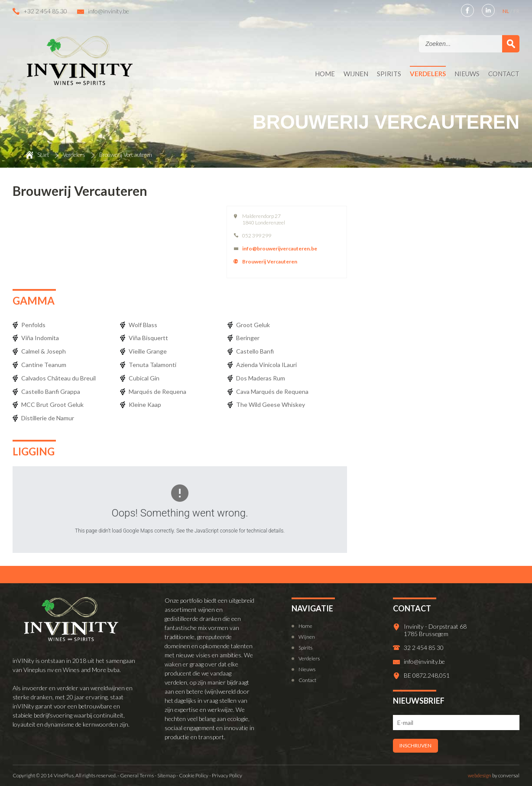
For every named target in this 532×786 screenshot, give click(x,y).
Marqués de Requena (157, 391)
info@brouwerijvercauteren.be (280, 248)
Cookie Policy (194, 775)
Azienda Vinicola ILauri (266, 365)
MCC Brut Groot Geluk (52, 404)
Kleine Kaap (145, 404)
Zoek (511, 44)
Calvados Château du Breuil (58, 378)
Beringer (248, 338)
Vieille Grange (148, 351)
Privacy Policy (227, 775)
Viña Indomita (40, 338)
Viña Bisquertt (148, 338)
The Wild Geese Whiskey (271, 404)
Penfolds (33, 325)
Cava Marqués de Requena (272, 391)
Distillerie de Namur (48, 418)
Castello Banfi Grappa (51, 391)
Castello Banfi (255, 351)
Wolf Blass (143, 325)
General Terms (137, 775)
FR (516, 11)
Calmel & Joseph (44, 351)
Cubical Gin (144, 378)
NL (506, 11)
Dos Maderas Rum (261, 378)
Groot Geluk (253, 325)
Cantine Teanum (44, 365)
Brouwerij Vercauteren (270, 261)
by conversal (494, 775)
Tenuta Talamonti (152, 365)
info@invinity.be (109, 11)
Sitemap (166, 775)
